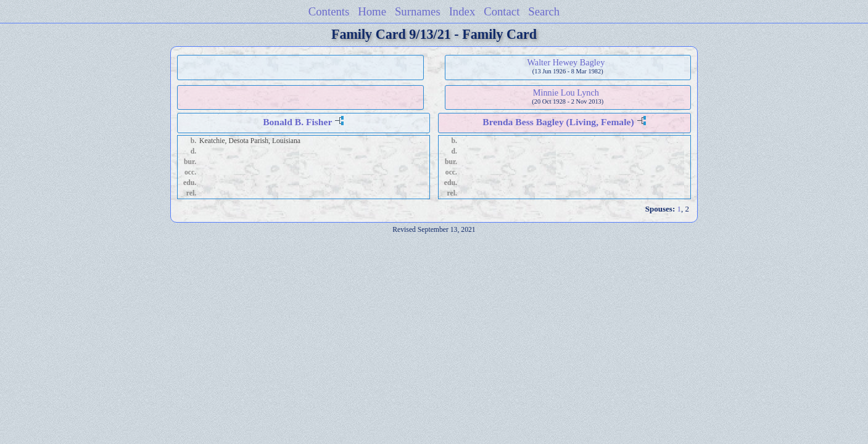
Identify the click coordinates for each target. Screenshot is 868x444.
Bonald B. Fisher (297, 122)
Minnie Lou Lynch (566, 92)
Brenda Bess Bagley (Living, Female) (558, 122)
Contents (329, 11)
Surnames (418, 11)
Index (462, 11)
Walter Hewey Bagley (566, 62)
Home (372, 11)
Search (544, 11)
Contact (502, 11)
